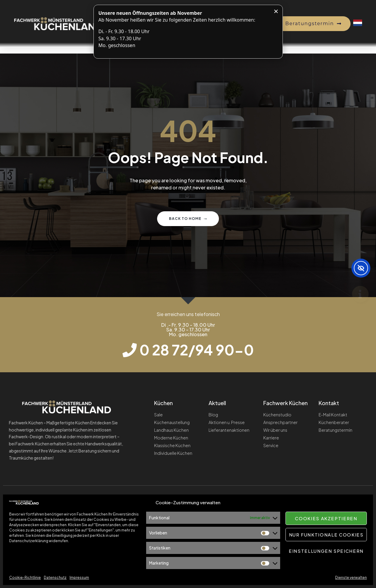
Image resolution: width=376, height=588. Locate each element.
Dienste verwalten (351, 577)
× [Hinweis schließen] (276, 11)
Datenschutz (55, 577)
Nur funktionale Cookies (326, 535)
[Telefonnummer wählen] (188, 350)
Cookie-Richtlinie (25, 577)
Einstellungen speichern (326, 551)
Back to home (188, 219)
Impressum (79, 577)
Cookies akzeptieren (326, 518)
